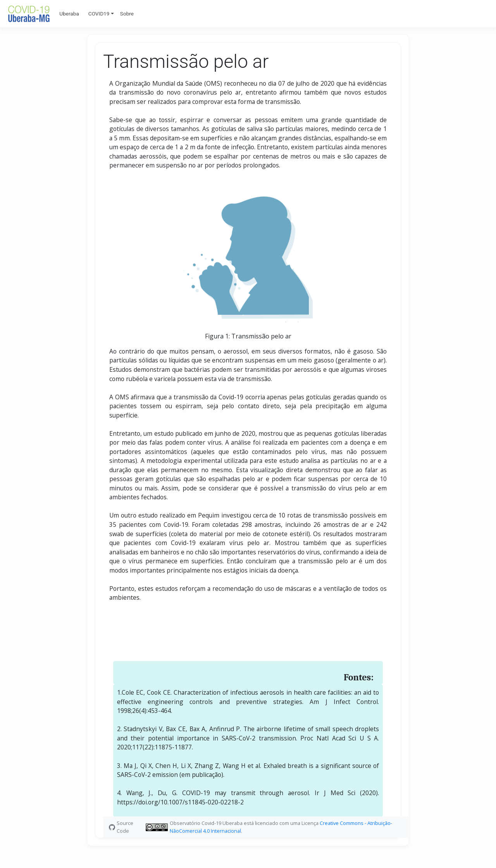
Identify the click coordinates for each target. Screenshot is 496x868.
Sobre (127, 14)
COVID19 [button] (99, 14)
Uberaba (69, 14)
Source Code (125, 827)
